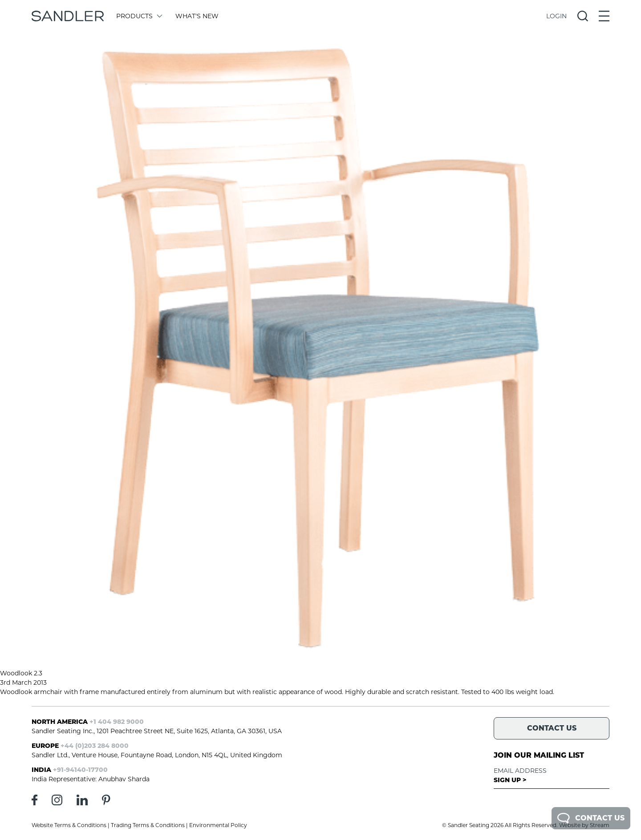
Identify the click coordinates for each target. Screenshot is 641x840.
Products (139, 16)
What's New (197, 16)
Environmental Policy (218, 825)
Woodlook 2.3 (21, 673)
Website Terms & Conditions (69, 825)
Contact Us (591, 818)
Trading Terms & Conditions (148, 825)
